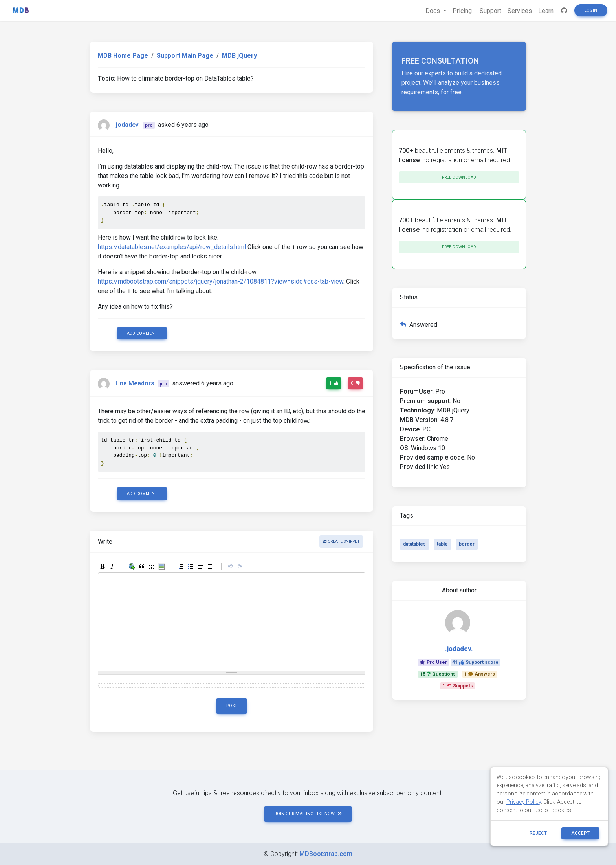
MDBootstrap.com (326, 854)
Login (591, 10)
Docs (434, 11)
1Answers (479, 674)
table (442, 544)
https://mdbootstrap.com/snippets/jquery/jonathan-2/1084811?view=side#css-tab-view (221, 281)
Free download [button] (459, 177)
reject (538, 833)
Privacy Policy (524, 802)
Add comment (142, 333)
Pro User (433, 662)
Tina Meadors (134, 383)
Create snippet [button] (341, 542)
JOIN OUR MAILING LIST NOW (308, 814)
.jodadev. (127, 125)
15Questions (438, 674)
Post (232, 706)
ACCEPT (580, 833)
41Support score (475, 662)
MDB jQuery (239, 56)
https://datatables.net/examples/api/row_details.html (172, 247)
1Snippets (458, 686)
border (467, 544)
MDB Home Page (123, 56)
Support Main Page (185, 56)
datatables (414, 544)
